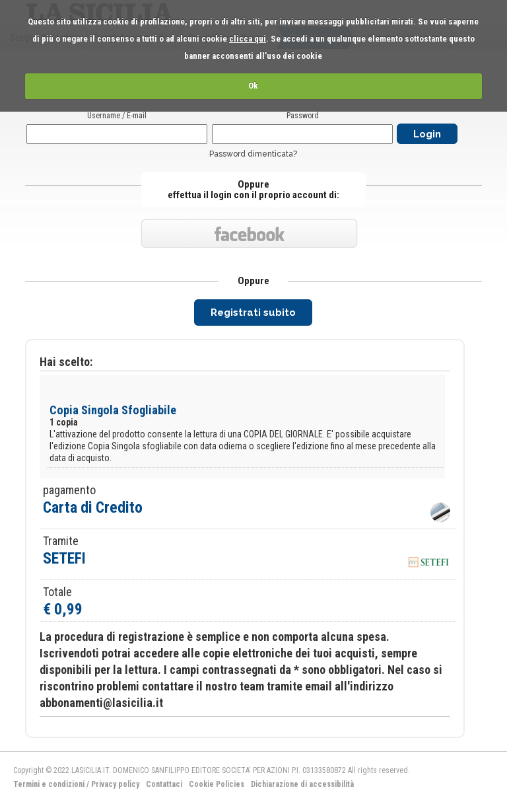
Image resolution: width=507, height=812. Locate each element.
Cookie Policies (217, 784)
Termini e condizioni (49, 784)
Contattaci (164, 784)
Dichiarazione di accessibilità (302, 784)
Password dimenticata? (253, 154)
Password (303, 116)
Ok (253, 86)
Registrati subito (253, 313)
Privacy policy (115, 784)
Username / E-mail (117, 116)
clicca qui (248, 39)
